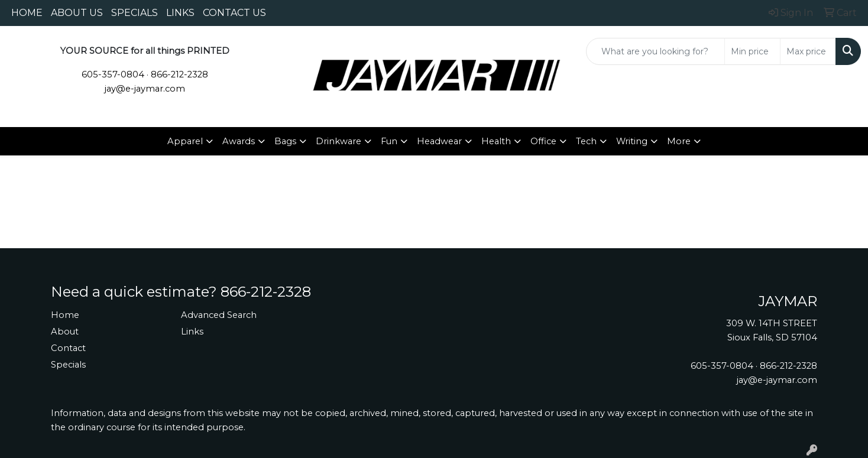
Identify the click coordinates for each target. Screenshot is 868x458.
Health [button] (496, 141)
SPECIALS (135, 13)
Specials (68, 365)
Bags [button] (285, 141)
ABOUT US (77, 13)
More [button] (679, 141)
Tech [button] (586, 141)
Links (192, 332)
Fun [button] (389, 141)
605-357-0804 (113, 74)
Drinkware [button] (339, 141)
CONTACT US (234, 13)
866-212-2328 (179, 74)
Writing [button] (632, 141)
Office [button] (543, 141)
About (65, 332)
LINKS (180, 13)
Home (65, 315)
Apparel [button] (185, 141)
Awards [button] (239, 141)
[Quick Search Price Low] (752, 51)
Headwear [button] (439, 141)
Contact (68, 348)
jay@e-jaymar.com (145, 89)
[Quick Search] (655, 51)
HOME (27, 13)
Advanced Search (219, 315)
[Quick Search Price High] (808, 51)
